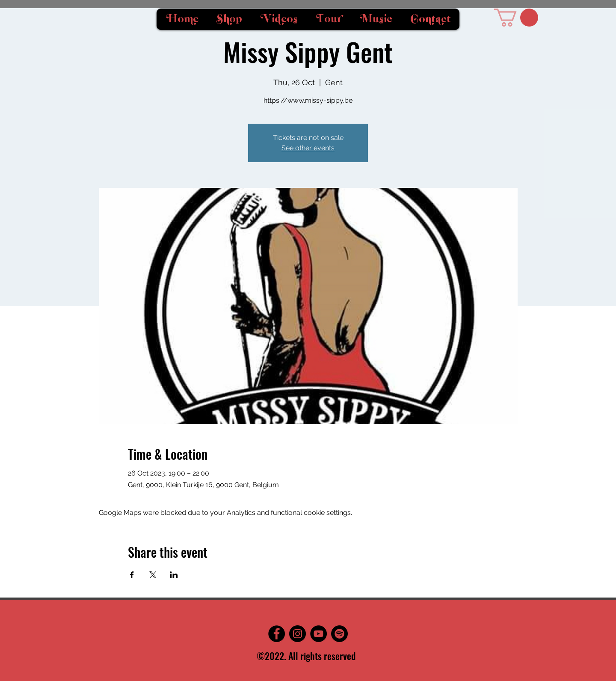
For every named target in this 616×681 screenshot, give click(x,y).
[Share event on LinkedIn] (174, 575)
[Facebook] (277, 634)
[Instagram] (298, 634)
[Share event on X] (153, 575)
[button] (516, 18)
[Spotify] (339, 634)
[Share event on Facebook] (132, 575)
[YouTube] (318, 634)
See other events (308, 148)
